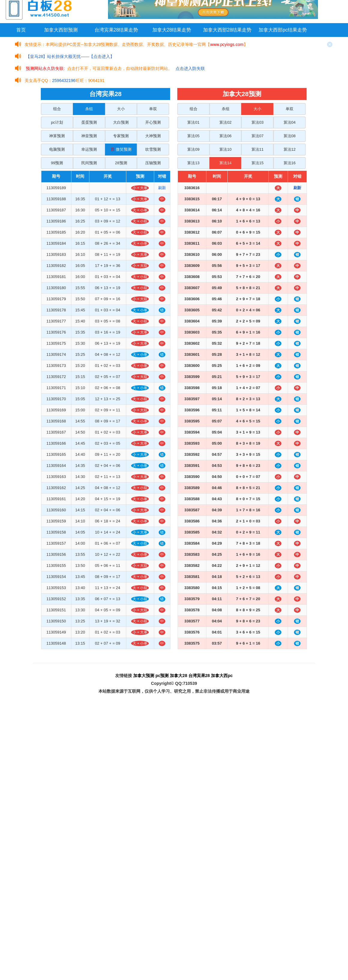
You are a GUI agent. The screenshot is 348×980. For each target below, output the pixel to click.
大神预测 (153, 136)
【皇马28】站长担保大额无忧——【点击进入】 (70, 56)
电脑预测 (57, 149)
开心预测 (153, 122)
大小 (121, 109)
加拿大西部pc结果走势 (283, 30)
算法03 (257, 122)
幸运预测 (89, 149)
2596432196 (64, 80)
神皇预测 (89, 136)
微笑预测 (121, 149)
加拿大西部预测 (61, 30)
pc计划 (57, 122)
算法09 (193, 149)
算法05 (193, 136)
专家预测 (121, 136)
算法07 (257, 136)
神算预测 (57, 136)
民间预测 (89, 163)
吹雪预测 (153, 149)
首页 (21, 30)
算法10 (225, 149)
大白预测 (121, 122)
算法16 (289, 163)
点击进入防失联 (190, 68)
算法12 (289, 149)
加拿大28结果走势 (172, 30)
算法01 (193, 122)
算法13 (193, 163)
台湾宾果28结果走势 (116, 30)
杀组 (89, 109)
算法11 (257, 149)
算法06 (225, 136)
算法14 (225, 163)
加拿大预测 (144, 676)
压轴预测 (153, 163)
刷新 (162, 188)
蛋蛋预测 (89, 122)
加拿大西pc (222, 676)
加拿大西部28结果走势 (227, 30)
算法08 (289, 136)
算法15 (257, 163)
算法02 (225, 122)
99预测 (57, 163)
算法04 (289, 122)
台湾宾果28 (199, 676)
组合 (57, 109)
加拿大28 (178, 676)
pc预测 (162, 676)
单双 (153, 109)
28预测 (121, 163)
